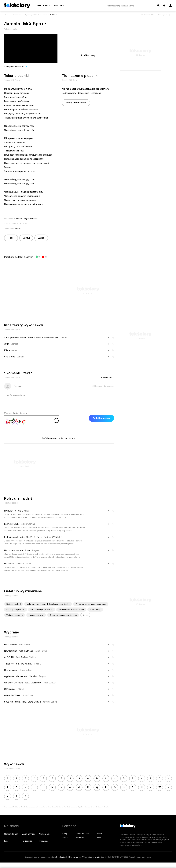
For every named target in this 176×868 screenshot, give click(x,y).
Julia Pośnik (24, 645)
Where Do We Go (13, 695)
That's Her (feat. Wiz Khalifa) (18, 664)
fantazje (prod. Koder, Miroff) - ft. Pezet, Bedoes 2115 (30, 537)
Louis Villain (25, 670)
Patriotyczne (80, 838)
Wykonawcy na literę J (32, 15)
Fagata (36, 550)
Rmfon (99, 834)
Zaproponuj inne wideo (15, 66)
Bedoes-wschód (14, 604)
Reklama (43, 841)
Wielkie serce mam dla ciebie (71, 610)
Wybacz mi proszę (15, 615)
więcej (85, 615)
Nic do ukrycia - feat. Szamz (18, 550)
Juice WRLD (49, 683)
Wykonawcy (44, 6)
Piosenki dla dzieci (82, 834)
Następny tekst (164, 15)
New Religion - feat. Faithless (19, 651)
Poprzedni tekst (148, 15)
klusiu (18, 229)
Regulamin (27, 841)
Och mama (10, 689)
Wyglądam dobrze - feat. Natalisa (21, 676)
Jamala (45, 15)
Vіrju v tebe (10, 357)
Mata (26, 511)
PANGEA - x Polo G (14, 511)
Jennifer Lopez (49, 702)
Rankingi (59, 6)
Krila (6, 350)
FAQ (6, 841)
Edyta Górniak (28, 524)
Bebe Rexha (40, 651)
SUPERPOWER (12, 524)
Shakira (32, 657)
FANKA (20, 689)
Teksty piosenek (16, 15)
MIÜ (59, 537)
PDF (11, 238)
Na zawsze (10, 564)
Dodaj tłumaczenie (76, 103)
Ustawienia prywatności (91, 857)
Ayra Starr (27, 695)
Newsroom (44, 834)
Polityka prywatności (74, 857)
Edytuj (26, 238)
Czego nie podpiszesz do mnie (63, 615)
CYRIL (37, 664)
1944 (7, 344)
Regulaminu (61, 857)
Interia (6, 15)
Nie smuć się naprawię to (42, 610)
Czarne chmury (12, 670)
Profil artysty (88, 55)
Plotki (99, 838)
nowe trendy (95, 610)
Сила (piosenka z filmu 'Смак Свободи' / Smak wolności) (31, 338)
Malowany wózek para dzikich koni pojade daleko (48, 604)
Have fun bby (11, 645)
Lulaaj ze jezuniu (36, 615)
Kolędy (64, 834)
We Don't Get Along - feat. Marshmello (23, 683)
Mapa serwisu (28, 834)
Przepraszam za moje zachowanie (91, 604)
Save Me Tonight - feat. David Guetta (23, 702)
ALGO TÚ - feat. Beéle (16, 657)
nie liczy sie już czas (15, 610)
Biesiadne (66, 838)
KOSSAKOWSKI (24, 564)
